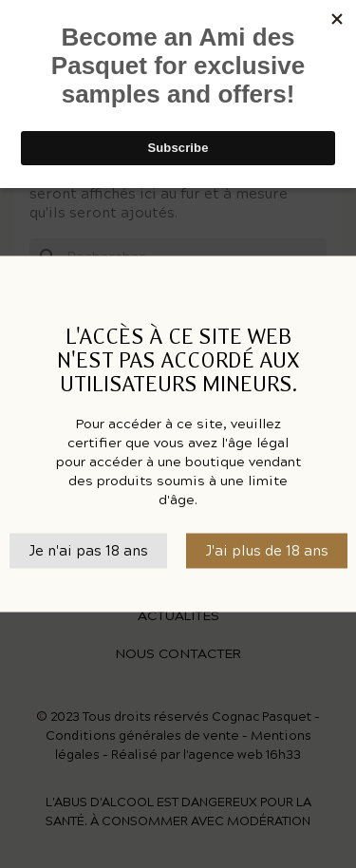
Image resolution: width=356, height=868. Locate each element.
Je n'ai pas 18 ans (88, 550)
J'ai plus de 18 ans (267, 550)
